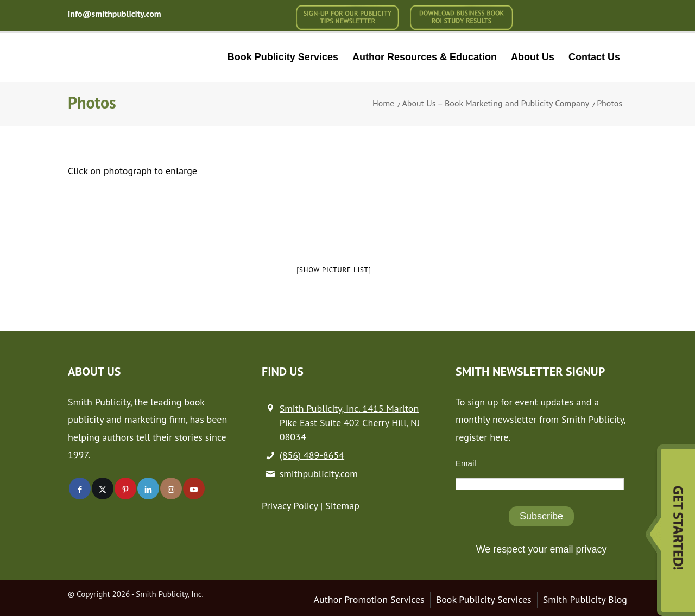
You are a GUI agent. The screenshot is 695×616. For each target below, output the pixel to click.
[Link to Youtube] (194, 488)
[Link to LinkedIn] (148, 488)
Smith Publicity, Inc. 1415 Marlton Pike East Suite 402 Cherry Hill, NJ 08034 (350, 423)
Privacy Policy (290, 506)
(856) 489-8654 (312, 455)
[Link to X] (103, 488)
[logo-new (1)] (142, 57)
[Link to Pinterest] (125, 488)
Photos (92, 102)
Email (466, 463)
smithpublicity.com (319, 474)
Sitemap (342, 506)
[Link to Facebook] (80, 488)
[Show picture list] (334, 270)
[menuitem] (347, 18)
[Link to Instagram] (171, 488)
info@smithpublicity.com (115, 14)
